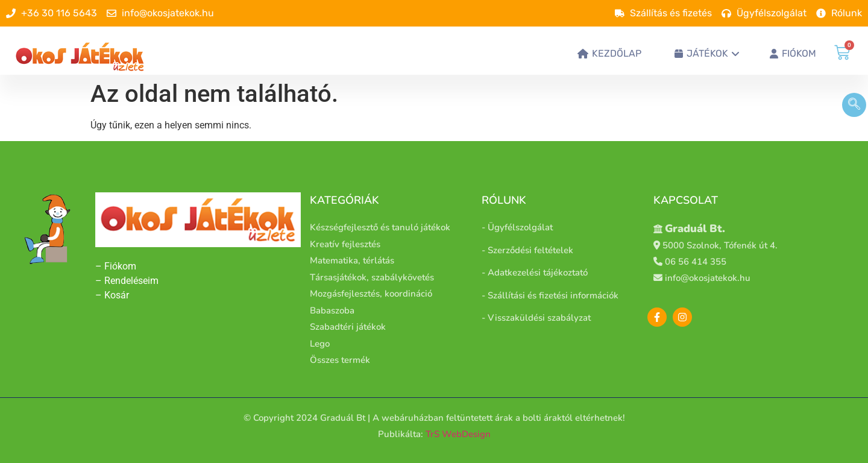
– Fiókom (117, 266)
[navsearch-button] (854, 105)
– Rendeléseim (127, 281)
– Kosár (112, 295)
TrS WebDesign (458, 434)
